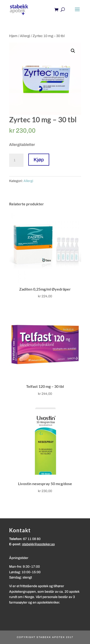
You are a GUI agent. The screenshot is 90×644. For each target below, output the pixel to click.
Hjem (13, 36)
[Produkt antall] (16, 160)
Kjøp (39, 160)
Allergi (25, 36)
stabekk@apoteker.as (38, 544)
